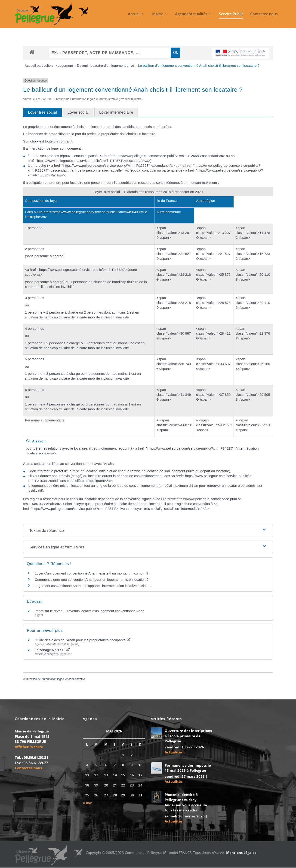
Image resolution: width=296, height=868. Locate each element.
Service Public (231, 15)
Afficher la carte (29, 747)
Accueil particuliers (40, 66)
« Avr (87, 803)
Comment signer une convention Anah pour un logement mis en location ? (92, 580)
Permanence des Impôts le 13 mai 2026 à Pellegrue (188, 768)
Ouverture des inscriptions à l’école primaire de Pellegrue (188, 736)
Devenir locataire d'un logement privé (106, 66)
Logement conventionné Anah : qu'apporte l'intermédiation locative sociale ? (93, 586)
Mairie (158, 15)
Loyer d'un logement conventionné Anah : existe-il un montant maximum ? (91, 574)
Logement (66, 66)
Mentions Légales (241, 853)
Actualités (174, 753)
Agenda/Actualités (191, 15)
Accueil (134, 15)
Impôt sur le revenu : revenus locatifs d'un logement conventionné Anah (90, 611)
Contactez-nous (264, 15)
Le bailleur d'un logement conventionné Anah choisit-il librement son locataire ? (199, 66)
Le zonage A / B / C (52, 651)
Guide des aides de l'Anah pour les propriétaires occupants (83, 640)
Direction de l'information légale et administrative (56, 680)
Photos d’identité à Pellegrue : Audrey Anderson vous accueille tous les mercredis (186, 803)
